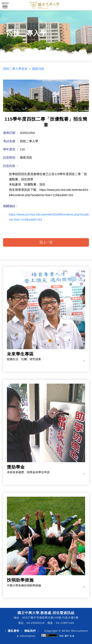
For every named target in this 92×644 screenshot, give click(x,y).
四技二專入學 (26, 33)
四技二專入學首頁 (15, 69)
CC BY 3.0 (67, 636)
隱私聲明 (14, 631)
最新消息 (38, 69)
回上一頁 (46, 242)
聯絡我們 (30, 631)
